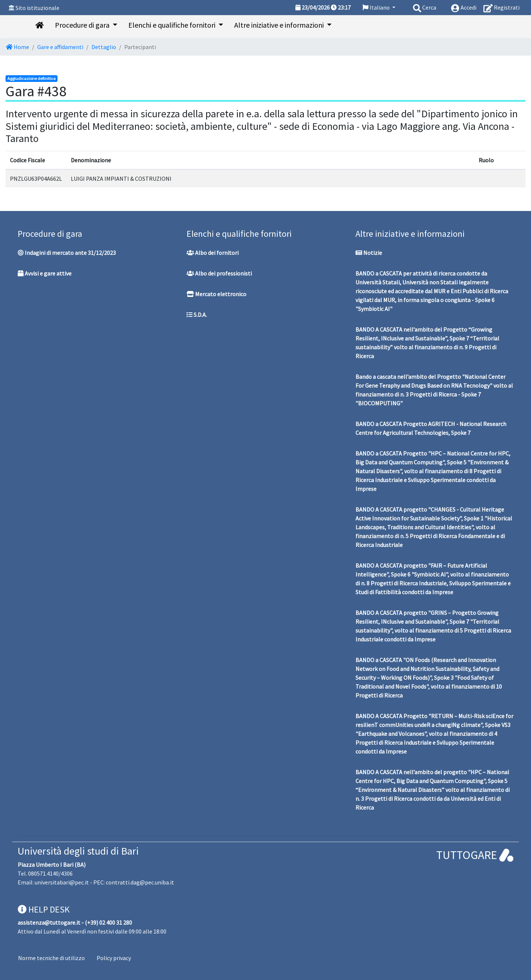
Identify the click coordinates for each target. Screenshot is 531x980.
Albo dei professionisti (219, 273)
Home (18, 47)
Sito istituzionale (37, 8)
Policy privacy (114, 958)
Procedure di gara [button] (83, 25)
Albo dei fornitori (213, 253)
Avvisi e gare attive (45, 273)
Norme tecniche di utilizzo (51, 958)
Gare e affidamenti (60, 47)
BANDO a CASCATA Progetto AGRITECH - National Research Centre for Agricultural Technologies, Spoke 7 (431, 428)
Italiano (377, 7)
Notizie (369, 253)
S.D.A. (197, 315)
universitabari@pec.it (62, 882)
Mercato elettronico (216, 294)
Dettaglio (104, 47)
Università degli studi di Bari (78, 851)
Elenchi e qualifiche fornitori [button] (173, 25)
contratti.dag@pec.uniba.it (140, 882)
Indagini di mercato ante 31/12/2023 (67, 253)
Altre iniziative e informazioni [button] (280, 25)
